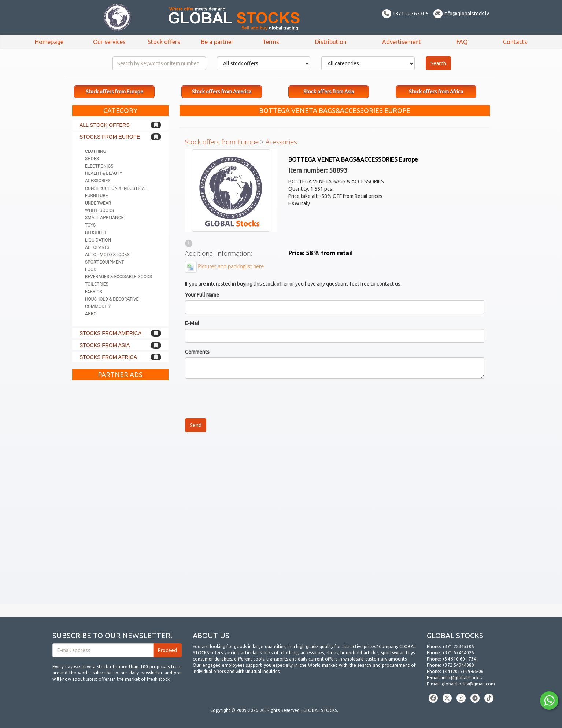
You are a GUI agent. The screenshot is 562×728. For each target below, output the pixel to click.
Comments (197, 352)
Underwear (98, 203)
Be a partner (217, 42)
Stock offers (164, 42)
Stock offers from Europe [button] (114, 92)
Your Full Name (202, 295)
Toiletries (97, 284)
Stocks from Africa (108, 357)
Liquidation (98, 240)
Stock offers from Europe (222, 142)
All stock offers (105, 125)
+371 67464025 (458, 653)
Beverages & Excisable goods (119, 277)
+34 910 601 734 (459, 659)
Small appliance (104, 218)
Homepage (49, 42)
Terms (271, 42)
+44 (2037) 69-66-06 (463, 671)
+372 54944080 (458, 665)
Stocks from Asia (105, 345)
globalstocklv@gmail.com (468, 684)
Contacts (515, 42)
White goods (99, 210)
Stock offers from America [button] (222, 92)
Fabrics (94, 292)
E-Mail (192, 323)
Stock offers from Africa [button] (436, 92)
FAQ (462, 42)
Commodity (98, 306)
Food (91, 269)
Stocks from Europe (110, 137)
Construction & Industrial (116, 188)
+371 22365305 (405, 14)
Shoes (92, 159)
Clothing (96, 151)
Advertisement (402, 42)
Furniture (97, 196)
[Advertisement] (120, 494)
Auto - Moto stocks (107, 255)
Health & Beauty (103, 173)
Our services (109, 42)
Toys (90, 225)
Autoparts (97, 247)
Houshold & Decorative (112, 299)
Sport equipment (104, 262)
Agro (91, 314)
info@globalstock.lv (461, 14)
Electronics (99, 166)
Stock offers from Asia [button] (329, 92)
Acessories (98, 181)
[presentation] (241, 398)
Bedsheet (96, 232)
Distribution (331, 42)
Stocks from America (110, 333)
